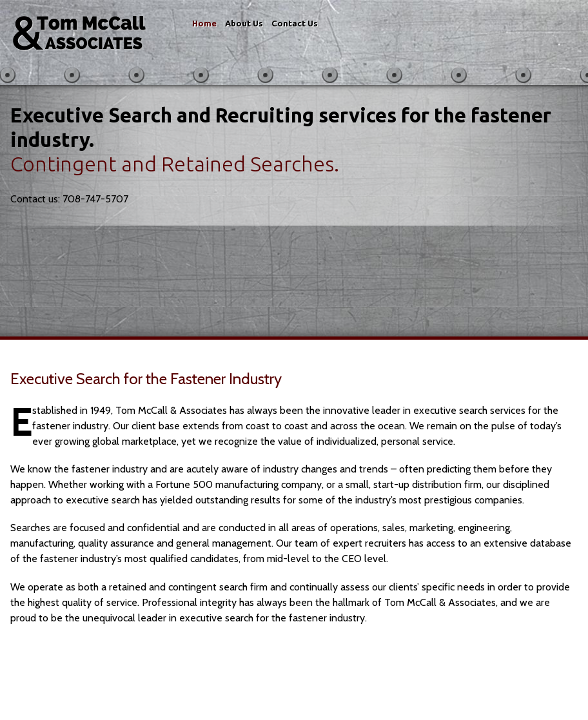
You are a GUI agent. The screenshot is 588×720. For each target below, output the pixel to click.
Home (204, 23)
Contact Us (295, 23)
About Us (244, 23)
